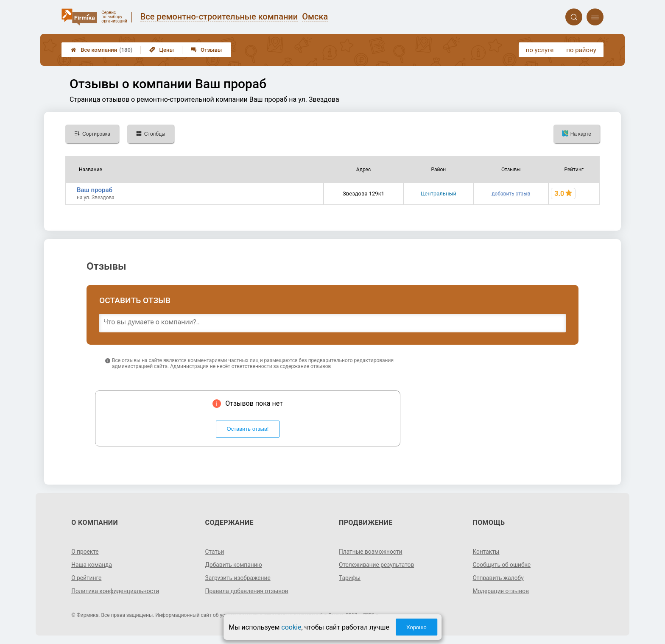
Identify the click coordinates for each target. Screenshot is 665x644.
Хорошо (416, 627)
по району (581, 50)
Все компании (102, 50)
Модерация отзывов (501, 591)
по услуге (540, 50)
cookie (291, 627)
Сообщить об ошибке (502, 565)
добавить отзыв (511, 194)
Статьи (215, 552)
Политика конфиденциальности (116, 591)
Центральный (439, 194)
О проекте (85, 552)
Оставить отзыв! (248, 429)
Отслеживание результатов (377, 565)
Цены (162, 50)
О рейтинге (87, 578)
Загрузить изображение (239, 578)
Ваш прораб (95, 190)
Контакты (486, 552)
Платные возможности (371, 552)
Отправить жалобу (499, 578)
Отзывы (206, 50)
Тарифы (350, 578)
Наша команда (92, 565)
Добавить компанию (234, 565)
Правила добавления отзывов (248, 591)
